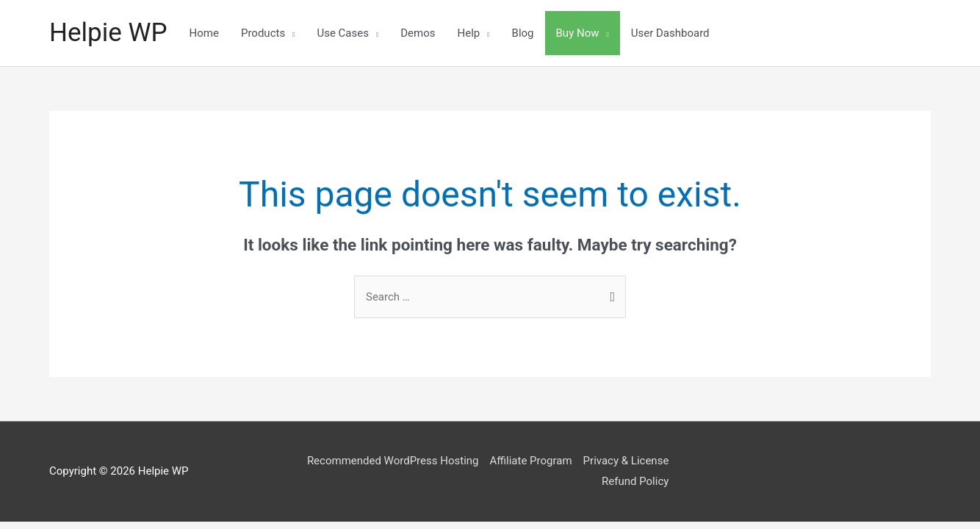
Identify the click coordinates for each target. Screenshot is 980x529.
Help (469, 33)
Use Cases (343, 33)
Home (204, 33)
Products (263, 33)
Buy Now (578, 33)
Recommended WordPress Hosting (393, 461)
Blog (523, 33)
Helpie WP (108, 33)
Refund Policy (635, 481)
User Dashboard (670, 33)
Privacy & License (626, 461)
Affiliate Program (530, 461)
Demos (418, 33)
